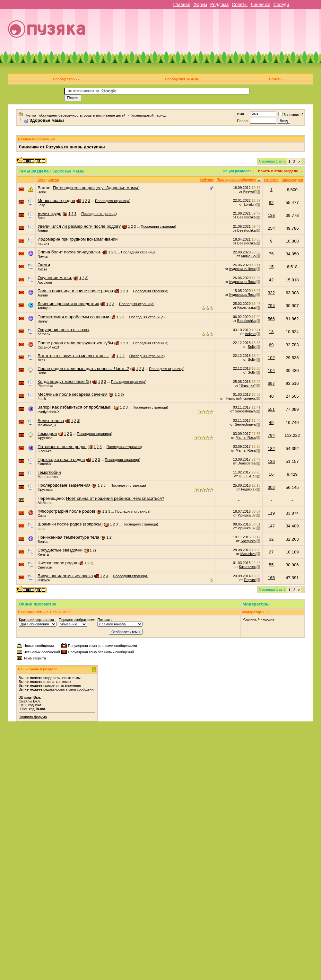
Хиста (42, 269)
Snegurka (248, 541)
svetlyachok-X (48, 412)
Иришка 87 (247, 515)
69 (271, 345)
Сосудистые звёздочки (60, 550)
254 (271, 228)
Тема (41, 180)
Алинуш (44, 308)
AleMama (45, 503)
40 (271, 396)
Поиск (277, 79)
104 (271, 371)
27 (271, 552)
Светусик (45, 567)
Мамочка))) (47, 425)
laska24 (44, 580)
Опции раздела (236, 171)
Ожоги (44, 265)
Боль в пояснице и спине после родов (75, 291)
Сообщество (66, 79)
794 (271, 306)
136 (271, 461)
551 (271, 409)
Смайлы (25, 701)
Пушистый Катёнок (240, 398)
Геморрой (47, 433)
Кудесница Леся (242, 269)
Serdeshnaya (245, 411)
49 (271, 423)
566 (271, 319)
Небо (42, 192)
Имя (240, 114)
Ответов (271, 180)
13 (271, 332)
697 (271, 383)
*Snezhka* (247, 385)
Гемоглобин (49, 472)
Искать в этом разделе (278, 171)
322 (271, 293)
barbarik (44, 334)
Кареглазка (246, 307)
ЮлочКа (44, 464)
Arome (43, 231)
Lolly (41, 205)
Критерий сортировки (36, 620)
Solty (252, 347)
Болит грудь (49, 213)
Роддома (220, 4)
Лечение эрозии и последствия (68, 304)
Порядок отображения (77, 620)
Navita (43, 256)
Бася (42, 218)
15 (271, 267)
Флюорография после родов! (66, 511)
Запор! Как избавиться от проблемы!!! (75, 407)
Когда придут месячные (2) (64, 381)
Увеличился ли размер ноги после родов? (79, 226)
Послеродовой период (148, 115)
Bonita (43, 542)
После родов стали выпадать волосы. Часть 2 (83, 369)
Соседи (281, 4)
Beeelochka (247, 217)
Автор (53, 180)
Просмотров (292, 180)
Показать (105, 620)
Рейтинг (207, 180)
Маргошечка (48, 477)
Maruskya (248, 554)
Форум (200, 4)
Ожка (42, 516)
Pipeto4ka (45, 386)
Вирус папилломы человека (65, 576)
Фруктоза (45, 438)
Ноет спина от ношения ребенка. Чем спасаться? (115, 498)
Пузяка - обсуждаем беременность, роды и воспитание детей (75, 115)
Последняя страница (112, 201)
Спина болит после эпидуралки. (69, 252)
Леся (42, 360)
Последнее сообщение (237, 180)
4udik (42, 399)
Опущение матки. (55, 278)
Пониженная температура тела (68, 537)
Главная (182, 4)
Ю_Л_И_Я (247, 476)
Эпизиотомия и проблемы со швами (73, 317)
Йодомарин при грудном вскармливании (78, 239)
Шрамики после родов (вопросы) (70, 524)
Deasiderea (247, 463)
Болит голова (51, 421)
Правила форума (33, 717)
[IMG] (23, 705)
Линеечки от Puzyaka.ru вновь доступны (62, 147)
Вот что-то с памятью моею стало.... (74, 356)
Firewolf (250, 191)
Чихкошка (266, 619)
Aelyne (250, 334)
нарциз (43, 243)
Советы (240, 4)
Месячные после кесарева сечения (73, 394)
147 (271, 526)
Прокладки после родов (61, 459)
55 (271, 565)
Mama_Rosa (246, 437)
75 (271, 254)
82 (271, 203)
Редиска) (248, 489)
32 (271, 539)
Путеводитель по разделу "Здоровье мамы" (96, 188)
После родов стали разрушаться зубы (75, 343)
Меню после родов (56, 201)
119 (271, 513)
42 (271, 280)
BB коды (26, 697)
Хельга (43, 554)
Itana (41, 529)
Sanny (43, 321)
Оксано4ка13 (48, 347)
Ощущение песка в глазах (63, 330)
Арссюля (45, 282)
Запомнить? (291, 115)
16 (271, 474)
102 (271, 358)
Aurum (43, 295)
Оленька (45, 451)
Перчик (250, 580)
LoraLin (250, 204)
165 (271, 578)
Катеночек (247, 567)
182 (271, 449)
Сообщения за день (182, 79)
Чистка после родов (57, 563)
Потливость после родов (62, 447)
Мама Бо (248, 256)
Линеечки (260, 4)
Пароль (243, 121)
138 (271, 215)
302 (271, 487)
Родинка (250, 619)
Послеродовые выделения (64, 485)
